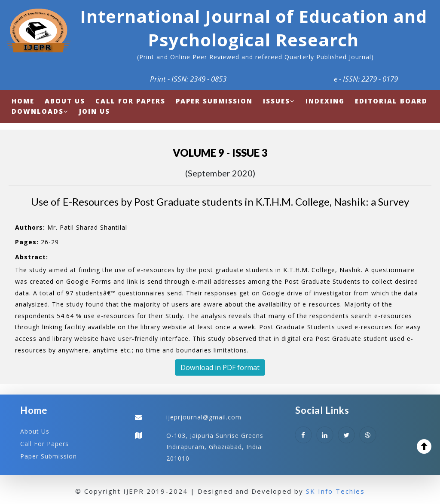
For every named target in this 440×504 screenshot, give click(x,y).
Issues (279, 101)
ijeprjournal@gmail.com (204, 417)
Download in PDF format (220, 367)
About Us (35, 431)
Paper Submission (49, 456)
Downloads (40, 111)
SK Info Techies (335, 491)
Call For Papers (44, 444)
